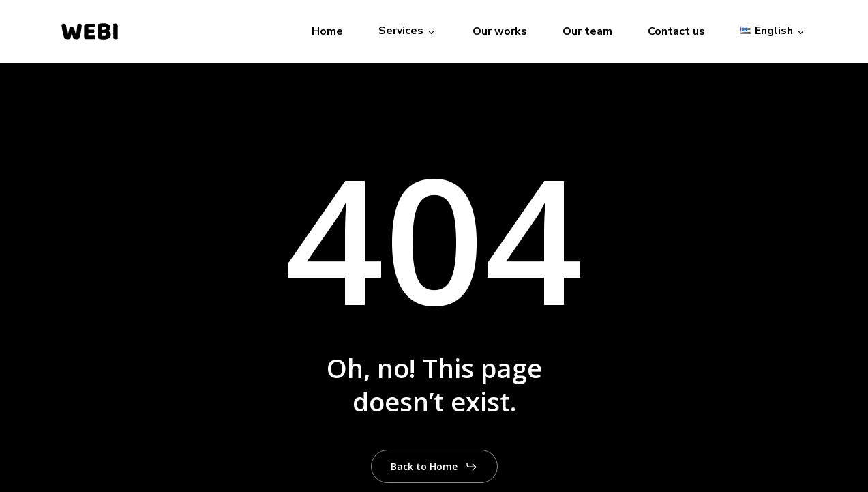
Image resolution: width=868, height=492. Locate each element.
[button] (434, 467)
